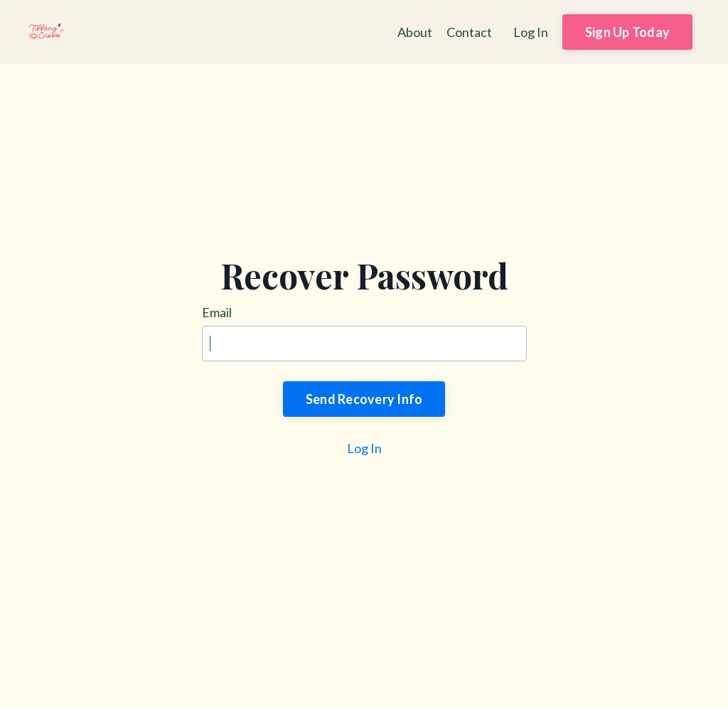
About (415, 32)
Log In (531, 32)
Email (217, 312)
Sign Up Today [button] (627, 32)
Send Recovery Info (364, 399)
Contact (469, 32)
